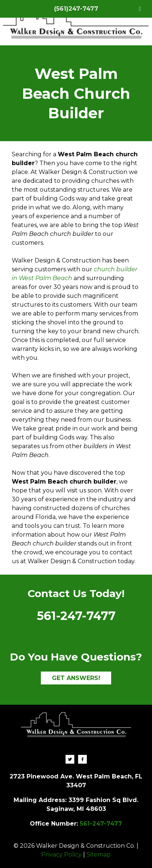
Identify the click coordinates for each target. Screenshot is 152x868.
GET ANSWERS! (76, 678)
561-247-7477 (76, 616)
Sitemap (99, 855)
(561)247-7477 (76, 9)
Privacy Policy (61, 855)
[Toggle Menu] (140, 9)
